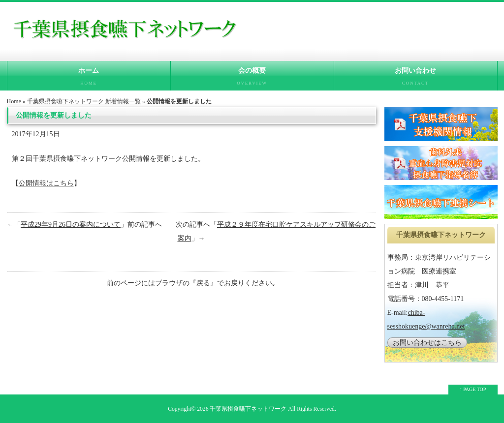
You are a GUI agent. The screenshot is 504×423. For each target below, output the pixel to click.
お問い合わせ (416, 79)
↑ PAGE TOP (473, 389)
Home (14, 101)
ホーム (89, 79)
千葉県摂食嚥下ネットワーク (248, 409)
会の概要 (252, 79)
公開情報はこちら (46, 183)
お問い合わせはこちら (427, 343)
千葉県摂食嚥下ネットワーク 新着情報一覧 (84, 101)
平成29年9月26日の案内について (71, 225)
